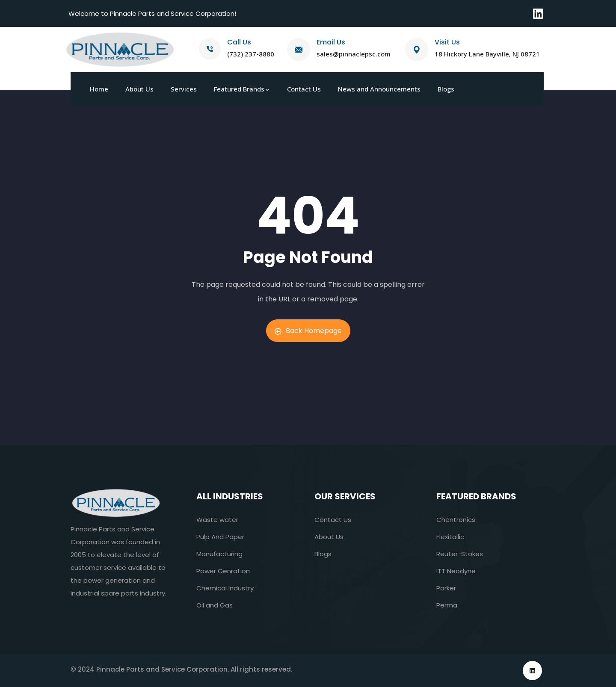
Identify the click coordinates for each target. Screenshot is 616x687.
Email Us (331, 42)
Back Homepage (308, 331)
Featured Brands (476, 496)
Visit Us (447, 42)
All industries (230, 496)
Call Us (239, 42)
